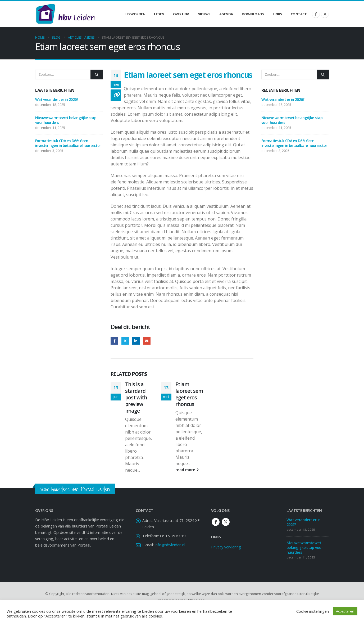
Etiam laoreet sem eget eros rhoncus (189, 394)
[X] (325, 14)
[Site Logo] (65, 14)
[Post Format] (116, 95)
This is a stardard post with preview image (136, 397)
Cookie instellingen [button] (313, 611)
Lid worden (135, 14)
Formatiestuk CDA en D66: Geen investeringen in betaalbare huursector (68, 143)
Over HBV (181, 14)
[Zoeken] (97, 74)
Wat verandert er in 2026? (57, 99)
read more (137, 476)
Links (277, 14)
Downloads (253, 14)
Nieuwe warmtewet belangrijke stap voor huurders (66, 120)
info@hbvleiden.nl (170, 555)
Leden (159, 14)
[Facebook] (316, 14)
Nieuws (204, 14)
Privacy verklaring (226, 557)
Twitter (125, 341)
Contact (299, 14)
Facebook (114, 341)
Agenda (226, 14)
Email (147, 341)
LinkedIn (136, 341)
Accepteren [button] (345, 611)
